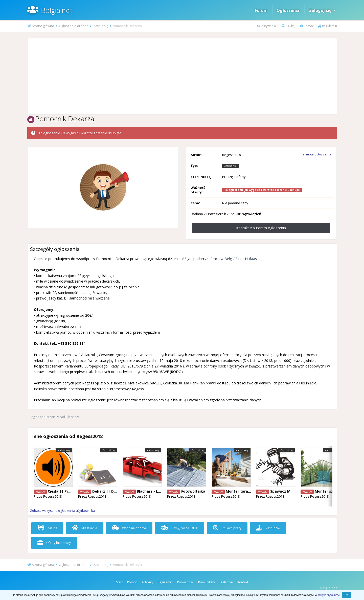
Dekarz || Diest (107, 491)
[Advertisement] (182, 76)
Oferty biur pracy (54, 543)
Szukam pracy (227, 528)
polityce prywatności (329, 595)
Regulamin (328, 26)
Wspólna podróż (129, 528)
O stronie (226, 582)
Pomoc (307, 26)
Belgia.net (57, 10)
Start (119, 582)
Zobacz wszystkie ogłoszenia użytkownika (63, 511)
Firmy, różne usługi (180, 528)
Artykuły (147, 582)
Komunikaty (207, 582)
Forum (261, 10)
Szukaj (289, 26)
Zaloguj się (322, 10)
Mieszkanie (84, 528)
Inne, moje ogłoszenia (315, 154)
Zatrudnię (268, 528)
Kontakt (243, 582)
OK (346, 595)
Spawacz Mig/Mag (287, 491)
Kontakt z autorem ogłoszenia (261, 228)
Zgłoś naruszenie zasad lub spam (55, 417)
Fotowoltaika (193, 491)
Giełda (47, 528)
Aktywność (267, 26)
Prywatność (185, 582)
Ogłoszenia (288, 10)
